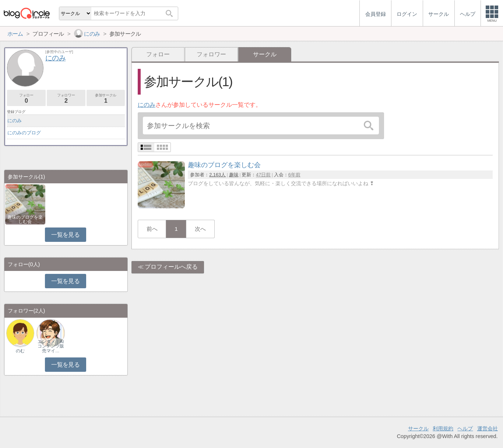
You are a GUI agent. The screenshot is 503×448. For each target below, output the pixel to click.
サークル (418, 428)
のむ (20, 351)
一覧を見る (65, 235)
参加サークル (106, 98)
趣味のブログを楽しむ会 (25, 219)
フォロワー (211, 54)
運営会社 (488, 428)
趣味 (234, 175)
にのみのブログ (24, 133)
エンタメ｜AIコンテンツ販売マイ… (51, 346)
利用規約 (443, 428)
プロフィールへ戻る (171, 267)
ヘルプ (465, 428)
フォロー (158, 54)
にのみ (147, 105)
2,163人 (217, 175)
